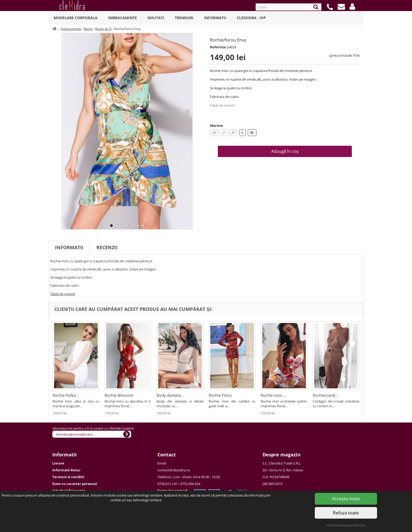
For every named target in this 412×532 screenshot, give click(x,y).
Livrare (58, 463)
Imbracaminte (122, 18)
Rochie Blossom (119, 395)
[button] (352, 7)
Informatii (215, 18)
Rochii (88, 29)
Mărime (217, 126)
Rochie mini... (273, 395)
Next (187, 112)
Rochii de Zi (103, 29)
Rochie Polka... (66, 395)
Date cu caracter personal (75, 484)
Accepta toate (346, 499)
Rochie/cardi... (326, 395)
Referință (218, 47)
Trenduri (184, 18)
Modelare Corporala (76, 18)
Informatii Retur (66, 470)
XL (252, 132)
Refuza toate (346, 513)
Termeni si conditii (68, 477)
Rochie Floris (220, 395)
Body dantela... (170, 395)
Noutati (156, 18)
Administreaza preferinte (346, 525)
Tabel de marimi (222, 105)
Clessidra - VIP (251, 18)
